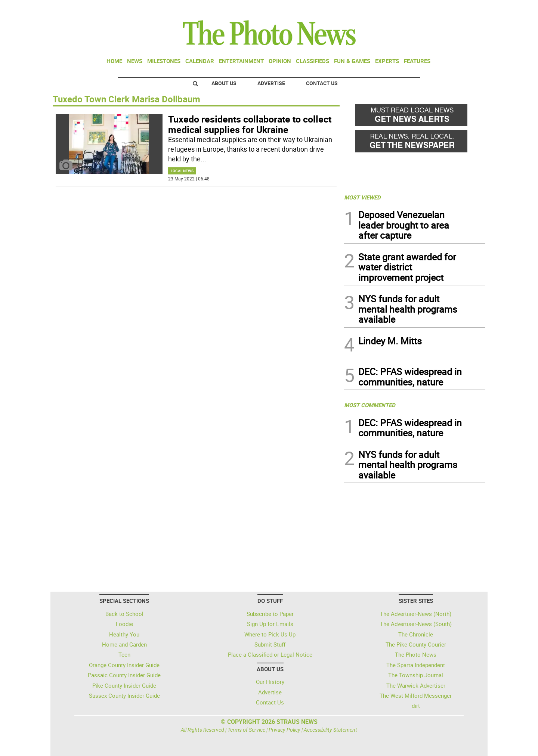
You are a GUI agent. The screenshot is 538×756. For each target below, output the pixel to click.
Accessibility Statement (330, 730)
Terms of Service (246, 730)
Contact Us (322, 83)
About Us (224, 83)
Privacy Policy (285, 730)
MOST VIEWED (362, 197)
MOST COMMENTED (370, 405)
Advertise (271, 83)
